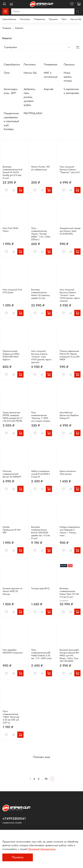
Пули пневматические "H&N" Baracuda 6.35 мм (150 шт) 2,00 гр (11, 717)
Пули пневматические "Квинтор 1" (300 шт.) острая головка (41, 417)
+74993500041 (14, 819)
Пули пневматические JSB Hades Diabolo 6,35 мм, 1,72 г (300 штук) (41, 654)
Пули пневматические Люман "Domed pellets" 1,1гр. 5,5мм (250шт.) (41, 234)
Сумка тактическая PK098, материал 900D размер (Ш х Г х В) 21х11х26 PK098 (13, 417)
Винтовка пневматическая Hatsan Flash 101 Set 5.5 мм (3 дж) (69, 593)
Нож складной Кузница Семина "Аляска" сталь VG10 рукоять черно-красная (41, 357)
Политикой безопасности (41, 849)
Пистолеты (25, 19)
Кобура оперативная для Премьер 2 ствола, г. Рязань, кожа (70, 531)
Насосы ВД (76, 19)
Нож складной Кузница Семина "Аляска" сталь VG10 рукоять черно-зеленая (70, 295)
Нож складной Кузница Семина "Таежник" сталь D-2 (70, 170)
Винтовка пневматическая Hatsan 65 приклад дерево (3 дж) (40, 294)
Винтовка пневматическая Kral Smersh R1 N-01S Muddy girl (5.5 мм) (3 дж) (12, 172)
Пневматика (39, 19)
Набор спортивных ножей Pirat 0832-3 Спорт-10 (40, 474)
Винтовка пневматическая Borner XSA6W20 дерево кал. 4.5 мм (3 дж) (41, 533)
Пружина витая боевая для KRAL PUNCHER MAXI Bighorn (11, 355)
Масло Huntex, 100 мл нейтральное (40, 168)
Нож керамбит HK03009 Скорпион (13, 651)
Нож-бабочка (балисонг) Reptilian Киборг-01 (69, 415)
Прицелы (53, 19)
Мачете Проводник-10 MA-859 (12, 530)
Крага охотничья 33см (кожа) (68, 473)
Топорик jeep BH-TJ (40, 588)
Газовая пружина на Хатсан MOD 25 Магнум (12, 591)
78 (46, 779)
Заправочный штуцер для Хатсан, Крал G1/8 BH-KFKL (70, 231)
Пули (64, 19)
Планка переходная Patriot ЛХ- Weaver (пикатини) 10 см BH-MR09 (70, 355)
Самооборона (9, 19)
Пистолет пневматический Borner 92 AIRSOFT (12, 474)
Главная (7, 28)
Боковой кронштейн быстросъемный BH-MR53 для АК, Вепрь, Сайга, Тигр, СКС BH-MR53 (69, 655)
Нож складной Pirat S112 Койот (12, 291)
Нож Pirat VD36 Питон (10, 230)
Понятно (18, 857)
